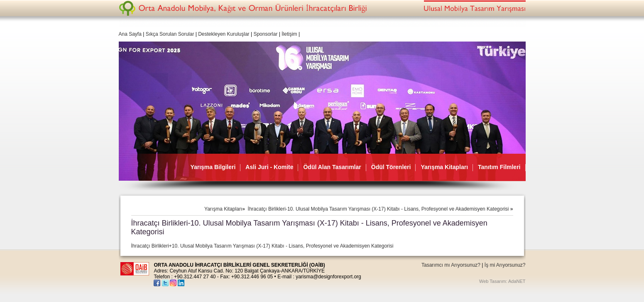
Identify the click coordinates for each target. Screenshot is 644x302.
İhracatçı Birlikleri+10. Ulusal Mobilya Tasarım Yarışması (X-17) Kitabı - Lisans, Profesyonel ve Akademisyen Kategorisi (262, 246)
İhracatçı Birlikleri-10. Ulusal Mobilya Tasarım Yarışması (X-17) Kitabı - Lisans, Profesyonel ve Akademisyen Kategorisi (379, 209)
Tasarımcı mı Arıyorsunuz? (451, 265)
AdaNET (517, 281)
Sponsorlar (265, 34)
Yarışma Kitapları (223, 209)
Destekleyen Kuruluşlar (224, 34)
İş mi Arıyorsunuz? (505, 265)
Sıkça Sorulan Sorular (171, 34)
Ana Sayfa (130, 34)
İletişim (289, 34)
